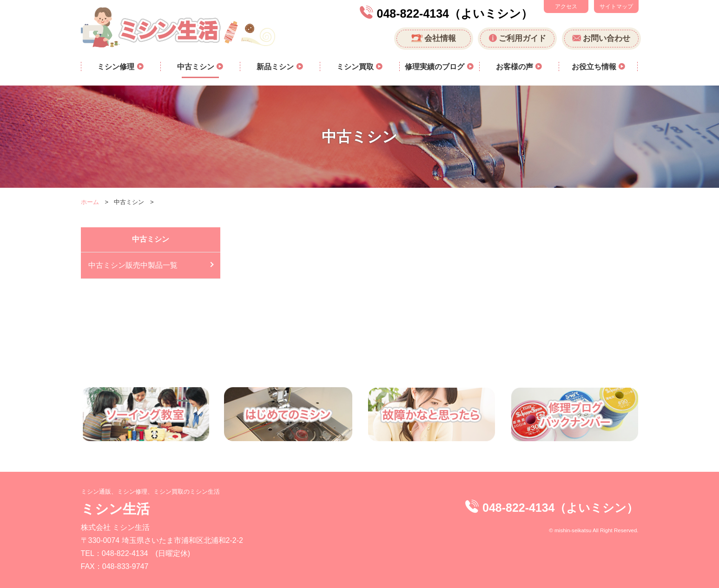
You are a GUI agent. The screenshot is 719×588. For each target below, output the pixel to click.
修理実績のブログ (435, 67)
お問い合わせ (607, 38)
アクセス (566, 7)
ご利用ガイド (522, 38)
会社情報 (440, 38)
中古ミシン (197, 67)
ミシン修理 (117, 67)
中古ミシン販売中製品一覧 (133, 265)
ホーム (90, 202)
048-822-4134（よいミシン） (455, 13)
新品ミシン (276, 67)
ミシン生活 (115, 509)
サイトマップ (616, 7)
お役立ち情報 (595, 67)
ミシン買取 (356, 67)
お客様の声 (515, 67)
